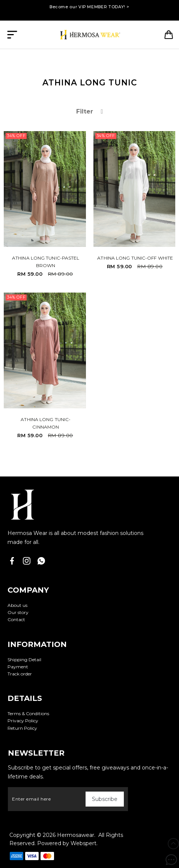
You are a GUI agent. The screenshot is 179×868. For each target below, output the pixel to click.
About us (17, 605)
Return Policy (22, 728)
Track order (20, 674)
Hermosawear (76, 835)
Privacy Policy (23, 721)
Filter (90, 111)
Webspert (83, 843)
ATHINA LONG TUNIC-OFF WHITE (135, 258)
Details (25, 698)
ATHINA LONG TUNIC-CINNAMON (46, 423)
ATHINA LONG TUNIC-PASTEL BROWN (46, 262)
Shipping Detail (24, 660)
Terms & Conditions (28, 713)
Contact (16, 619)
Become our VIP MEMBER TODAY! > (89, 7)
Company (28, 590)
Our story (18, 612)
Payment (18, 667)
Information (37, 644)
